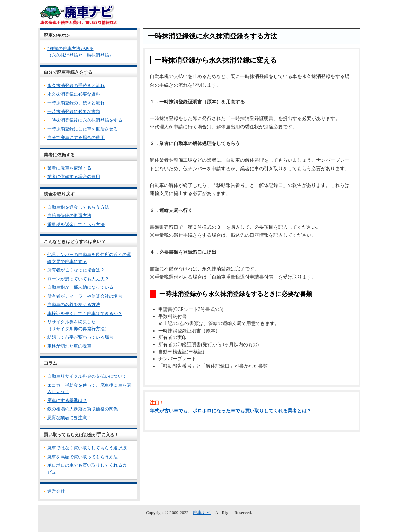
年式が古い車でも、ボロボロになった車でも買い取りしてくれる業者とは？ (231, 411)
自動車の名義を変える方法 (74, 305)
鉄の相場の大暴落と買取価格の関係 (83, 409)
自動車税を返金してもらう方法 (78, 207)
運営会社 (56, 491)
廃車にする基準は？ (67, 400)
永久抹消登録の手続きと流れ (76, 85)
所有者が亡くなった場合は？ (76, 270)
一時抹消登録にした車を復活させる (83, 129)
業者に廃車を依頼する (69, 168)
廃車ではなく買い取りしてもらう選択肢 (87, 448)
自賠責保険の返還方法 (69, 216)
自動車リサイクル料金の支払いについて (87, 376)
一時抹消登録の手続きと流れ (76, 103)
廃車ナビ (202, 512)
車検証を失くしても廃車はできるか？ (85, 313)
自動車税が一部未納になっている (80, 287)
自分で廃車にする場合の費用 (76, 137)
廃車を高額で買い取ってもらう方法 (83, 457)
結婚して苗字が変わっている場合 (80, 337)
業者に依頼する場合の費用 (74, 176)
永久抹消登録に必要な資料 (74, 94)
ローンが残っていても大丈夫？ (78, 279)
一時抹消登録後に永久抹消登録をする (85, 120)
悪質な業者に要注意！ (69, 418)
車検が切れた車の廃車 (69, 346)
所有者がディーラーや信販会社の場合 (85, 296)
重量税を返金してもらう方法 (76, 224)
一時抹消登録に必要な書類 (74, 112)
